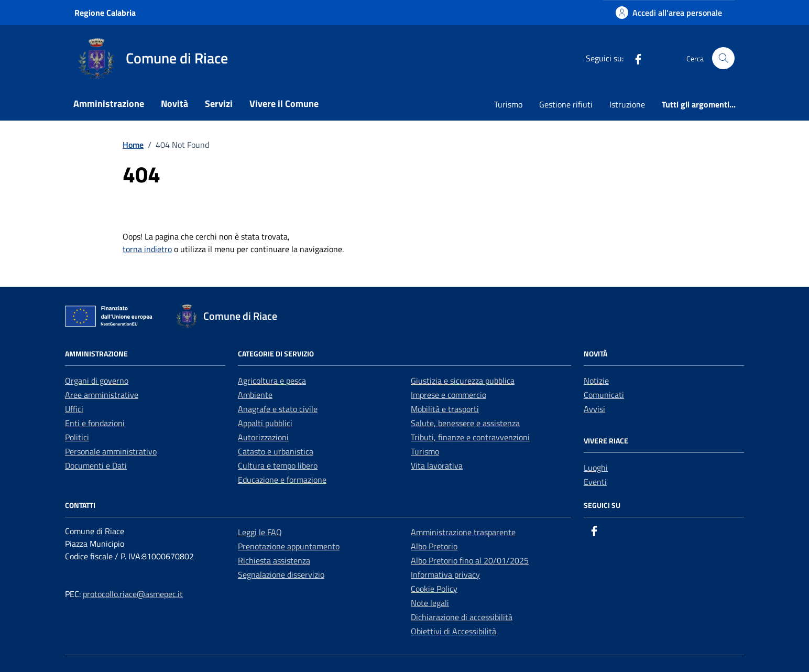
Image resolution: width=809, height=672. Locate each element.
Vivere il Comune (284, 104)
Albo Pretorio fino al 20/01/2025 (470, 560)
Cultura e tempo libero (278, 465)
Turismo (508, 104)
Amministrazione (109, 104)
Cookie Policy (434, 589)
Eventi (595, 482)
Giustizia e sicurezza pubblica (463, 381)
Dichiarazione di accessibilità (462, 617)
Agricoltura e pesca (272, 381)
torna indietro (147, 249)
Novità (174, 104)
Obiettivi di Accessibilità (453, 631)
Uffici (74, 409)
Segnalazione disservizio (281, 575)
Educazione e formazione (282, 480)
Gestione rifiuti (566, 104)
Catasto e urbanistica (276, 451)
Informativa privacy (445, 575)
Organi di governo (97, 381)
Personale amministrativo (111, 451)
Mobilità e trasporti (445, 409)
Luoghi (596, 468)
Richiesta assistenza (274, 560)
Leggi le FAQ (260, 532)
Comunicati (604, 395)
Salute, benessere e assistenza (465, 423)
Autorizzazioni (263, 437)
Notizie (596, 381)
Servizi (219, 104)
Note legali (430, 603)
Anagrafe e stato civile (278, 409)
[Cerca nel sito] (723, 58)
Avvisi (594, 409)
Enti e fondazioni (95, 423)
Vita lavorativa (437, 465)
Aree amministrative (102, 395)
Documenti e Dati (96, 465)
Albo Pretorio (434, 546)
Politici (77, 437)
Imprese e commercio (449, 395)
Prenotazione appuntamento (289, 546)
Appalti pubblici (265, 423)
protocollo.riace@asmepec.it (133, 594)
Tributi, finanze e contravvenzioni (470, 437)
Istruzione (627, 104)
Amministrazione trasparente (463, 532)
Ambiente (255, 395)
